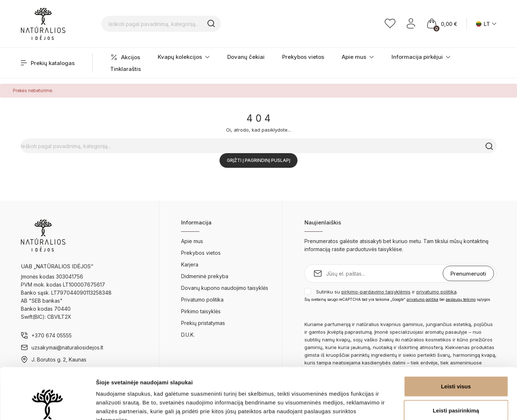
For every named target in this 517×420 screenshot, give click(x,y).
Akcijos (125, 57)
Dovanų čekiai (246, 57)
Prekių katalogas (48, 63)
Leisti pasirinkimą (456, 366)
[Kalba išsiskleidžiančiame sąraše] (486, 24)
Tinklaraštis (125, 69)
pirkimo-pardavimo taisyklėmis (376, 292)
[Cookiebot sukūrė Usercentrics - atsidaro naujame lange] (47, 406)
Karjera (190, 264)
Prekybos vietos (303, 57)
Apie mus (358, 57)
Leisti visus (456, 342)
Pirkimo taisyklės (201, 311)
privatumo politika (437, 292)
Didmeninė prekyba (205, 276)
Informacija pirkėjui (421, 57)
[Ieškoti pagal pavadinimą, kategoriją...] (198, 24)
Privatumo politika (202, 300)
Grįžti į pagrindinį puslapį (258, 160)
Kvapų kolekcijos (184, 57)
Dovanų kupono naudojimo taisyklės (225, 288)
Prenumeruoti (468, 274)
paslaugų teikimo (461, 299)
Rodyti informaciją (375, 406)
